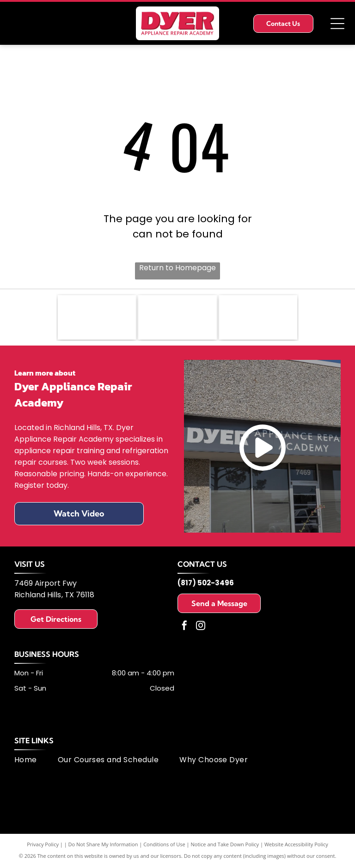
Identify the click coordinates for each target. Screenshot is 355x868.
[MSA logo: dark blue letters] (258, 318)
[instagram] (201, 628)
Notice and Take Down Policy (225, 846)
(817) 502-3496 (206, 585)
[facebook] (184, 628)
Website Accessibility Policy (296, 846)
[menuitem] (36, 762)
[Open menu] (337, 24)
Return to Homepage (177, 268)
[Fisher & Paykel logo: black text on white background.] (97, 318)
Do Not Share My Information (103, 846)
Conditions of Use (164, 846)
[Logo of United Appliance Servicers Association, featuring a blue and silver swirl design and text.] (177, 318)
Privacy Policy (43, 846)
